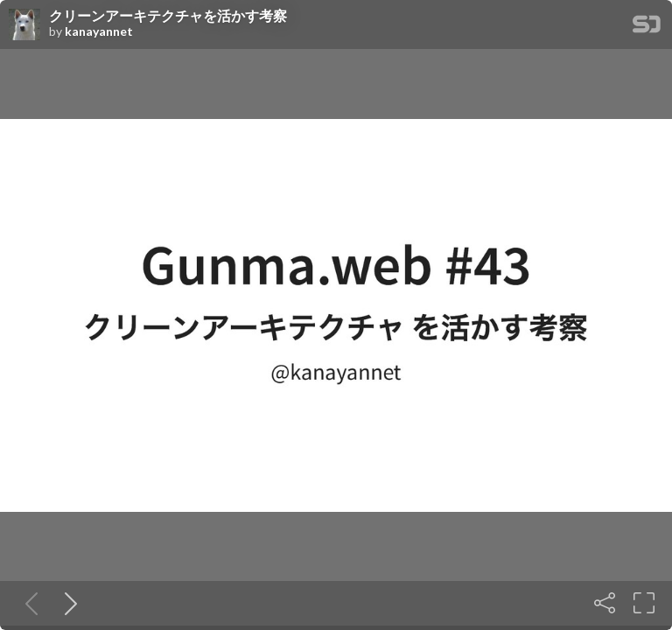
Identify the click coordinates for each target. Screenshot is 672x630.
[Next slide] (67, 603)
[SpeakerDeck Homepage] (647, 28)
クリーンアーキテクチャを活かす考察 (168, 16)
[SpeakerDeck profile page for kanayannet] (24, 25)
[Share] (605, 603)
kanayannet (99, 31)
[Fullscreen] (644, 603)
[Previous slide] (28, 603)
